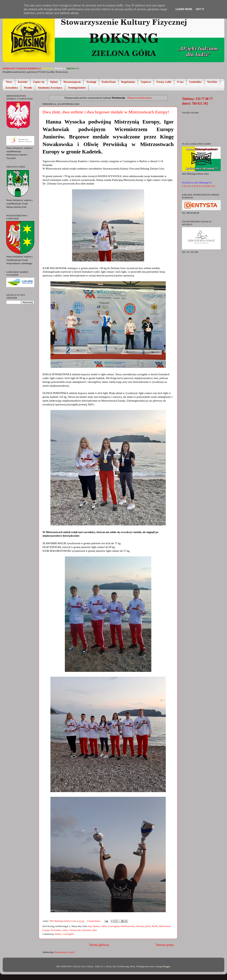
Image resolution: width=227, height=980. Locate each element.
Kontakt (23, 82)
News (9, 82)
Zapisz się (39, 82)
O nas (180, 82)
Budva (96, 926)
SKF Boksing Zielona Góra (63, 921)
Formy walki (164, 82)
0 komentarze (94, 921)
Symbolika (195, 82)
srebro (65, 930)
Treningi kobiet (77, 88)
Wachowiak (75, 930)
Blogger (166, 966)
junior (148, 926)
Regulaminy (128, 82)
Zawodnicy (12, 88)
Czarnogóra (114, 926)
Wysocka (86, 930)
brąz (90, 926)
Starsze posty (165, 945)
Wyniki (28, 88)
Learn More (184, 9)
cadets (104, 926)
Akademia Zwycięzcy (50, 88)
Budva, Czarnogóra (65, 934)
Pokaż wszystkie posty (139, 98)
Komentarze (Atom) (65, 952)
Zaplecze (146, 82)
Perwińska (56, 930)
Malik (155, 926)
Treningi (91, 82)
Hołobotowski (128, 926)
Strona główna (99, 945)
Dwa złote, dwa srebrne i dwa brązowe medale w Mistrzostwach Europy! (106, 112)
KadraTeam (109, 82)
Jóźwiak (140, 926)
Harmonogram (72, 82)
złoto (94, 930)
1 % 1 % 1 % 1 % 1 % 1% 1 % (198, 186)
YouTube (212, 82)
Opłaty (54, 82)
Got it (200, 9)
